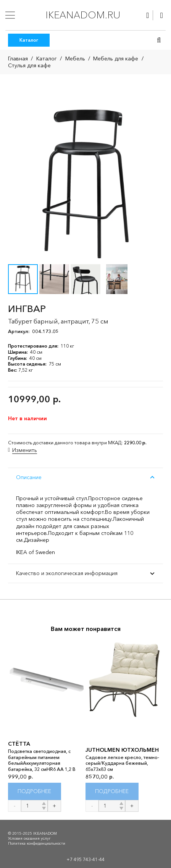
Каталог (47, 59)
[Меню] (10, 15)
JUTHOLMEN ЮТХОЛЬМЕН (122, 750)
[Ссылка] (148, 15)
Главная (18, 59)
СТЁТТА (19, 744)
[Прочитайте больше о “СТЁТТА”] (35, 791)
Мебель (75, 59)
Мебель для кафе (116, 59)
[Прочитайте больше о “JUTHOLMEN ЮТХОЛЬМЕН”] (112, 791)
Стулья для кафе (29, 65)
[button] (159, 40)
